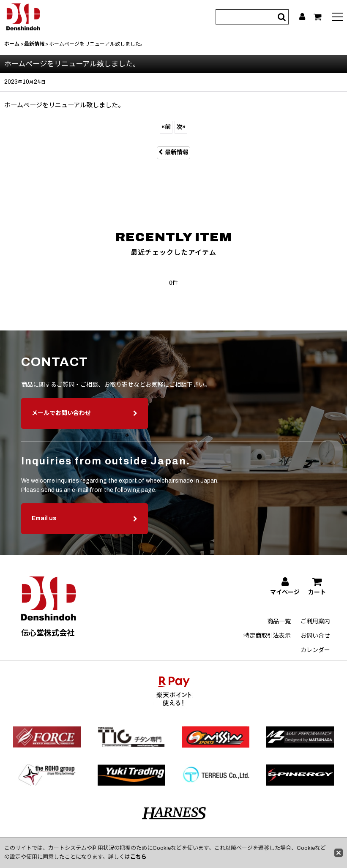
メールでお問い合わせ (85, 427)
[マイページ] (302, 17)
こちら (138, 857)
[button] (337, 18)
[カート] (318, 17)
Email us (85, 532)
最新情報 (173, 152)
